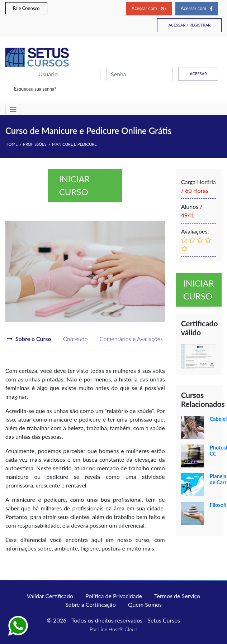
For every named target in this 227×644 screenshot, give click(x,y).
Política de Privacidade (114, 596)
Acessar (198, 74)
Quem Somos (145, 604)
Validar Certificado (50, 596)
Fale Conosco (26, 8)
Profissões (35, 144)
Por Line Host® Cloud (113, 629)
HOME (11, 144)
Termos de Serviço (177, 596)
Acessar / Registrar (189, 25)
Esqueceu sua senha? (35, 89)
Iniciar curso (75, 185)
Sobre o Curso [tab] (29, 339)
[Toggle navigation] (13, 109)
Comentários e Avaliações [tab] (126, 339)
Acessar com (149, 8)
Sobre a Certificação (91, 604)
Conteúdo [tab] (70, 339)
